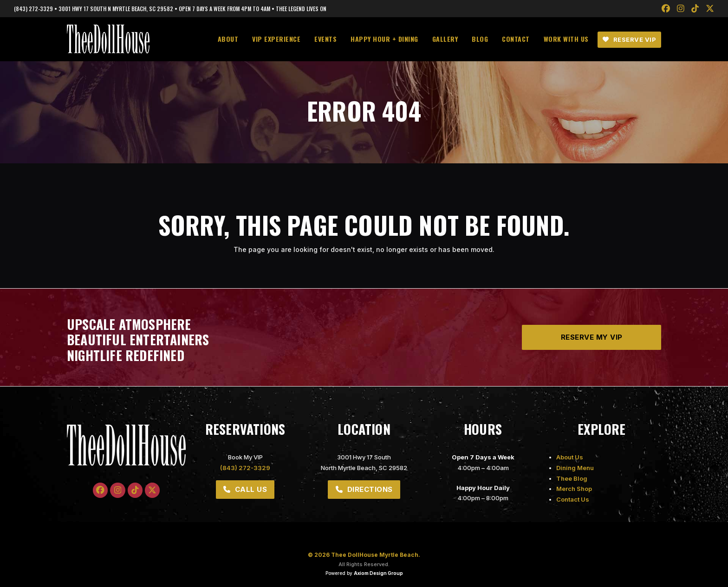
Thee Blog (572, 478)
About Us (570, 457)
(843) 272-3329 (245, 468)
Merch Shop (574, 489)
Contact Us (573, 499)
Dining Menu (575, 468)
